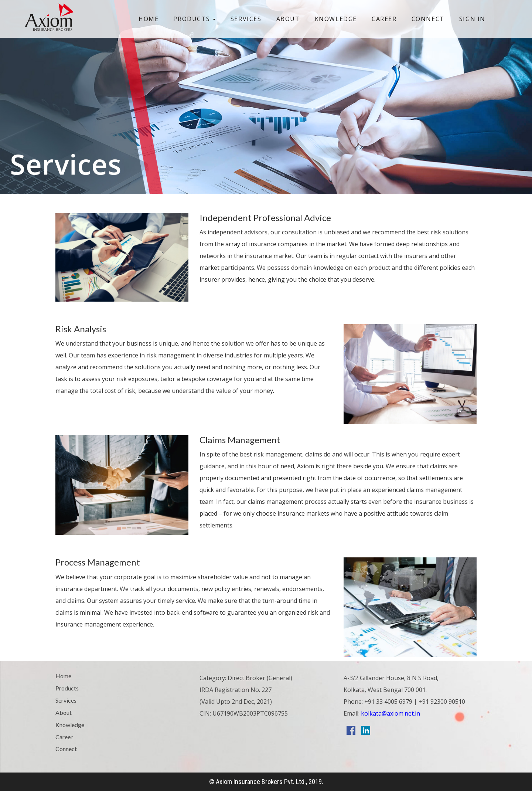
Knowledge (336, 19)
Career (384, 19)
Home (149, 19)
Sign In (472, 19)
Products (194, 19)
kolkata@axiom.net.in (390, 713)
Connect (428, 19)
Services (246, 19)
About (288, 19)
